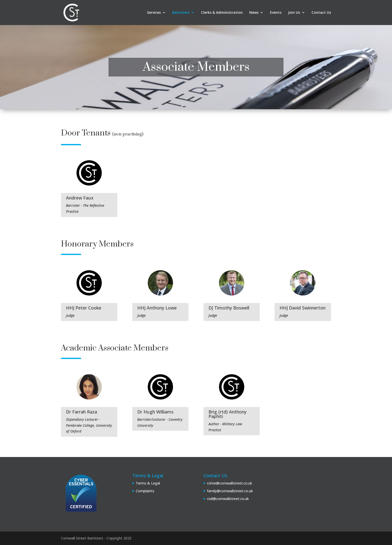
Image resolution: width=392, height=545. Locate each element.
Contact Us (321, 13)
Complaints (145, 491)
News (254, 13)
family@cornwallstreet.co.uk (230, 491)
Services (154, 13)
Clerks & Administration (222, 13)
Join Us (294, 13)
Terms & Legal (148, 483)
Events (276, 13)
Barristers (181, 13)
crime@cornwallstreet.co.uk (229, 483)
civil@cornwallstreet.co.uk (228, 499)
